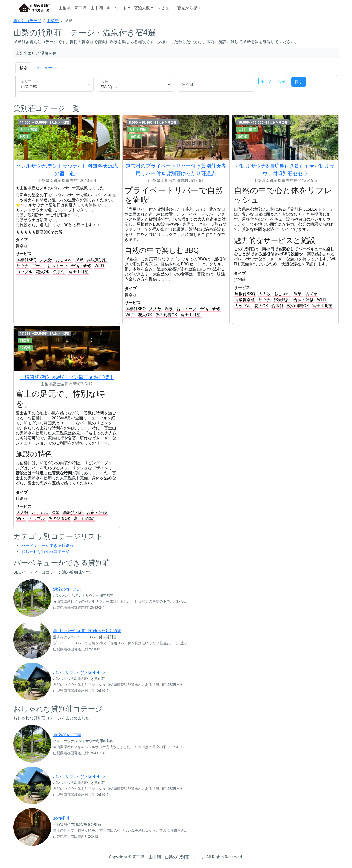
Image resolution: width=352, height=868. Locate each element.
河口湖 (81, 8)
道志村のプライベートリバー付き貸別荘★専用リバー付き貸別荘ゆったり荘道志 (176, 170)
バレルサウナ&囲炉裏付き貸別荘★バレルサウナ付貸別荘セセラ (285, 170)
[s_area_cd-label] (56, 84)
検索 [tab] (24, 68)
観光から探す (189, 8)
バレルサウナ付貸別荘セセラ (79, 672)
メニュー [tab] (44, 68)
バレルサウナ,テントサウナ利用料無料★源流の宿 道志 (67, 170)
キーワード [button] (117, 8)
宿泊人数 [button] (142, 8)
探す (299, 82)
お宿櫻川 (61, 818)
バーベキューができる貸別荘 (47, 545)
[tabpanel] (176, 87)
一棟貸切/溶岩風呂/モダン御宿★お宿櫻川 (67, 377)
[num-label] (136, 84)
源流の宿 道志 (67, 589)
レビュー (165, 8)
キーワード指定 (273, 81)
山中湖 (97, 8)
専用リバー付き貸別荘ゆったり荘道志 (87, 631)
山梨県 (65, 8)
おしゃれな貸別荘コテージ (45, 551)
